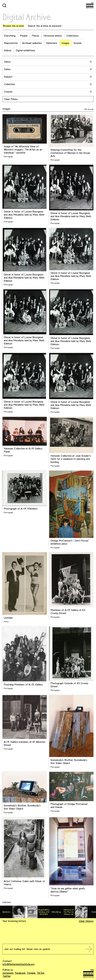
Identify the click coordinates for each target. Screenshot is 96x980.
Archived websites (32, 43)
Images (65, 43)
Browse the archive (13, 26)
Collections (72, 36)
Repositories (11, 43)
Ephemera (52, 43)
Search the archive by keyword (45, 26)
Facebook (20, 973)
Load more (7, 902)
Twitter (7, 976)
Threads (31, 973)
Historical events (53, 36)
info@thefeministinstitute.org (18, 964)
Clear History (86, 921)
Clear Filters (11, 99)
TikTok (40, 973)
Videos (8, 50)
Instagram (8, 973)
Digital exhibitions (25, 50)
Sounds (78, 43)
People (24, 36)
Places (35, 36)
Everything (10, 36)
